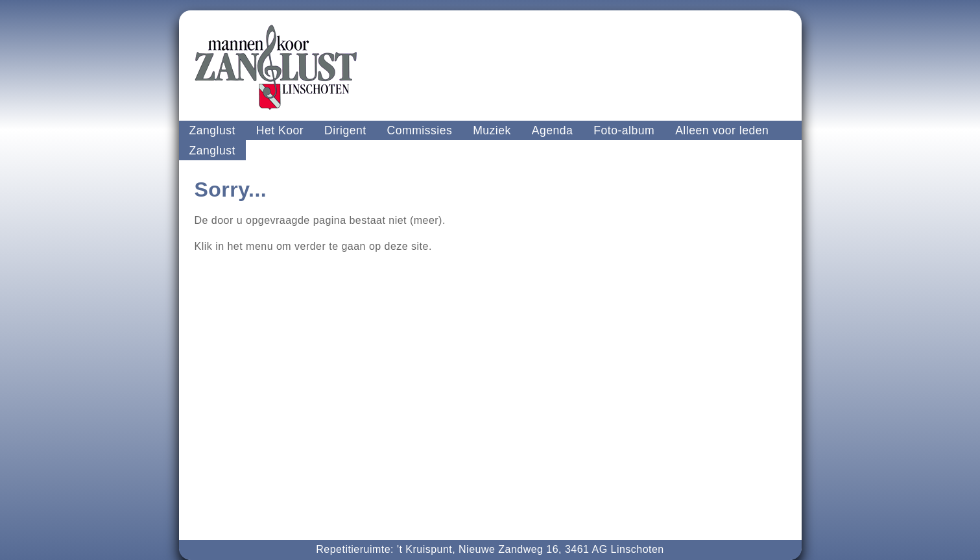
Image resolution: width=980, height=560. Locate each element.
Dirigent (345, 130)
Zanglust (212, 130)
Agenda (553, 130)
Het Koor (280, 130)
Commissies (420, 130)
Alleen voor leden (722, 130)
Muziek (492, 130)
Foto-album (624, 130)
